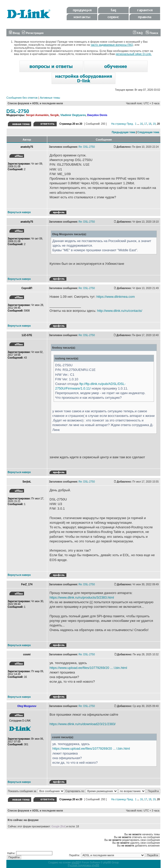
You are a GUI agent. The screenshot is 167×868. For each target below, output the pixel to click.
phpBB (75, 863)
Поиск (152, 33)
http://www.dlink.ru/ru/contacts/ (120, 311)
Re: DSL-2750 (87, 147)
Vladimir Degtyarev (73, 115)
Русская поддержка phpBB (83, 865)
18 (150, 124)
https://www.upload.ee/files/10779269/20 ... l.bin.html (88, 668)
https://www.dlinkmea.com (115, 297)
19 (154, 124)
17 (146, 124)
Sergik (54, 115)
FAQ (138, 33)
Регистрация (33, 33)
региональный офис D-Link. (134, 54)
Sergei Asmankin (37, 115)
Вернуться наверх (19, 212)
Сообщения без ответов (22, 98)
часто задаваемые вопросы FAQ (112, 45)
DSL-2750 (18, 111)
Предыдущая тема (124, 132)
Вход (14, 33)
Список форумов (19, 103)
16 (141, 124)
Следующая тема (148, 132)
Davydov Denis (97, 115)
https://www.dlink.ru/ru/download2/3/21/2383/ (83, 724)
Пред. (130, 124)
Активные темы (50, 98)
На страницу (118, 124)
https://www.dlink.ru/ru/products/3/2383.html (82, 597)
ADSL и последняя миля (48, 103)
